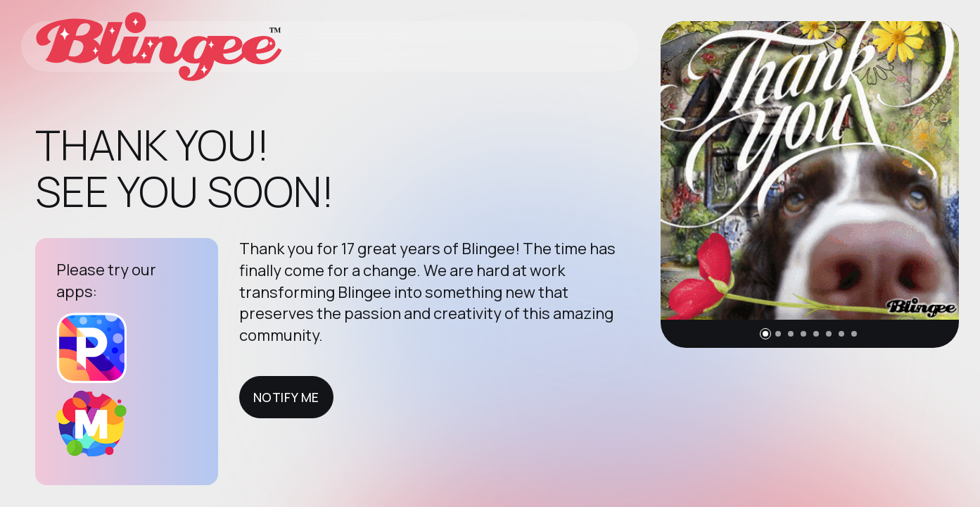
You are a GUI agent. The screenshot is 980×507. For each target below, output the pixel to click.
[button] (765, 334)
